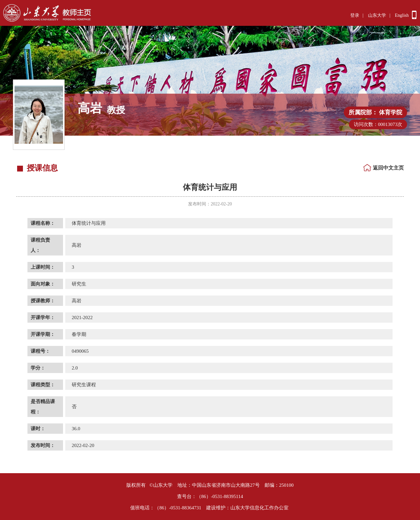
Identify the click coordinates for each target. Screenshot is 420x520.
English (402, 15)
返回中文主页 (388, 168)
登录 (355, 15)
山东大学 (377, 15)
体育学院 (391, 112)
